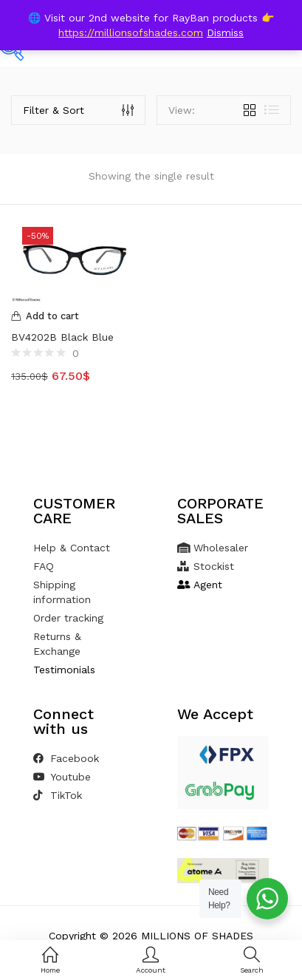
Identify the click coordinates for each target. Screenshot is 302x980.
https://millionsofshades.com (131, 33)
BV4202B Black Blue (62, 337)
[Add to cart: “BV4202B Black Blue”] (76, 316)
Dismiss (225, 33)
